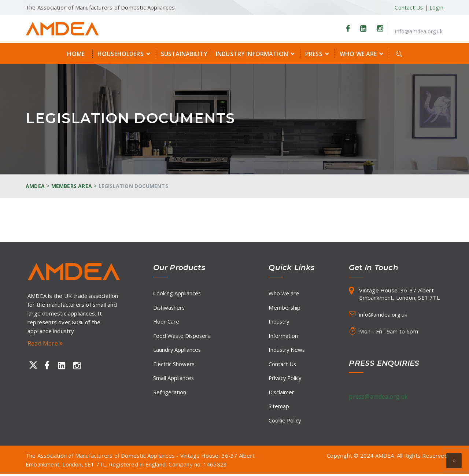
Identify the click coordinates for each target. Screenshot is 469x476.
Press (318, 53)
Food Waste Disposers (182, 336)
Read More (45, 343)
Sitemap (279, 407)
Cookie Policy (285, 422)
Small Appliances (174, 379)
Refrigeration (170, 393)
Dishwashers (169, 307)
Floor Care (166, 322)
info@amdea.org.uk (419, 31)
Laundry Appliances (177, 350)
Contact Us (409, 7)
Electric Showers (174, 365)
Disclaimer (282, 393)
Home (76, 54)
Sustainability (184, 54)
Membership (285, 307)
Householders (125, 53)
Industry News (287, 350)
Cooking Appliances (177, 293)
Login (436, 7)
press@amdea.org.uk (378, 396)
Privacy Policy (286, 379)
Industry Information (256, 53)
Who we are (363, 53)
